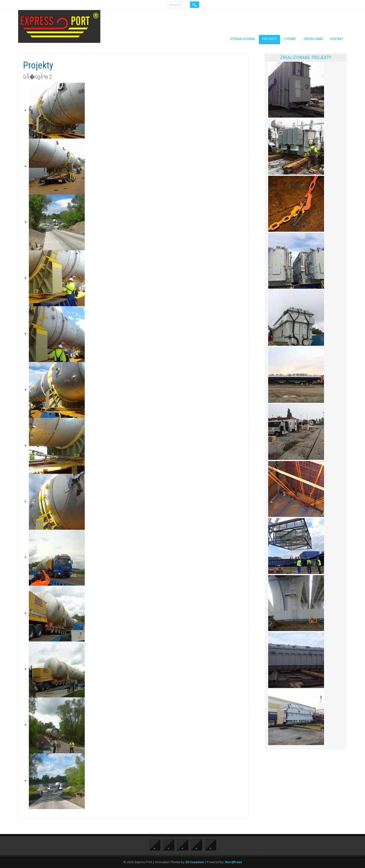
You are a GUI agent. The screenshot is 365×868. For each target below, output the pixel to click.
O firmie (290, 39)
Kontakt (337, 39)
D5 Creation (195, 862)
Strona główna (242, 39)
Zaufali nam (313, 39)
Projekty (269, 39)
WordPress (233, 862)
